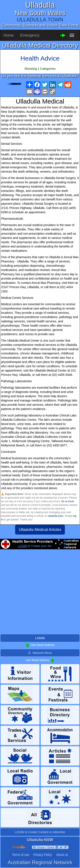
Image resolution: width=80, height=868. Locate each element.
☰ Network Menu (40, 653)
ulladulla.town (55, 516)
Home (9, 35)
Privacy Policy (43, 855)
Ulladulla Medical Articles (40, 530)
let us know (68, 501)
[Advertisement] (40, 594)
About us (62, 855)
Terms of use (20, 855)
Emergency (30, 35)
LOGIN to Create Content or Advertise (40, 832)
